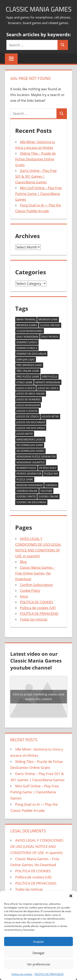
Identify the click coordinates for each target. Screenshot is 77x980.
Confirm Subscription (36, 585)
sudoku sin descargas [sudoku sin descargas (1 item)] (31, 502)
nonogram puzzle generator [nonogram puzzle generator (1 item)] (36, 457)
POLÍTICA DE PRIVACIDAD (49, 974)
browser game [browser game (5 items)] (48, 319)
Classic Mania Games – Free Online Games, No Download (35, 573)
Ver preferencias (39, 964)
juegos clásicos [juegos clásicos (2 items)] (27, 411)
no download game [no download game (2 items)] (30, 445)
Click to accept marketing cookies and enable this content (38, 697)
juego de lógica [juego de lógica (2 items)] (48, 388)
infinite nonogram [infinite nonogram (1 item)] (48, 382)
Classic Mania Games (39, 9)
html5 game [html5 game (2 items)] (24, 382)
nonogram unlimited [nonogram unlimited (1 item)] (31, 462)
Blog (23, 562)
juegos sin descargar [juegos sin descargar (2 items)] (31, 422)
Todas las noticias (34, 619)
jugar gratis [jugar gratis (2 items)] (25, 434)
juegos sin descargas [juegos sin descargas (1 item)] (31, 428)
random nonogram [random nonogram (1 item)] (29, 485)
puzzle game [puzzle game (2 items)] (25, 479)
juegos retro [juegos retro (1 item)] (50, 416)
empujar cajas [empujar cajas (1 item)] (26, 360)
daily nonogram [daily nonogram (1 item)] (27, 337)
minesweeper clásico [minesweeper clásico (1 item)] (30, 440)
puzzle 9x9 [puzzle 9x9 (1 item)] (51, 474)
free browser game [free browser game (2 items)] (29, 365)
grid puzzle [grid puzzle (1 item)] (50, 377)
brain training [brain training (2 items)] (26, 319)
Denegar (39, 953)
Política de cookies (22, 974)
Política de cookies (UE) (38, 608)
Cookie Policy (30, 591)
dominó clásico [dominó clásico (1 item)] (27, 342)
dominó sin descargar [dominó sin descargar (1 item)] (31, 354)
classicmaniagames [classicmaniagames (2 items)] (30, 331)
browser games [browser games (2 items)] (27, 325)
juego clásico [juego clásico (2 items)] (26, 388)
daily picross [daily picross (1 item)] (50, 337)
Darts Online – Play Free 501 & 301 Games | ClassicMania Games (36, 176)
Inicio (24, 596)
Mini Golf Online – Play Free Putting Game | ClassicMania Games (38, 194)
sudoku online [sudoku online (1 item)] (48, 496)
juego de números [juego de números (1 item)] (29, 399)
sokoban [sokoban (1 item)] (51, 485)
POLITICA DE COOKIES (37, 602)
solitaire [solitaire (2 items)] (46, 491)
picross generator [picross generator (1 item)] (29, 474)
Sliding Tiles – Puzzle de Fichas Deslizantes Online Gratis (35, 159)
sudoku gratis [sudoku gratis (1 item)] (26, 496)
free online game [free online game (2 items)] (28, 371)
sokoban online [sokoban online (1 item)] (27, 491)
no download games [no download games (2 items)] (30, 451)
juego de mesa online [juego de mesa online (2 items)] (31, 394)
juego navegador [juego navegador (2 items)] (28, 405)
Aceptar (38, 942)
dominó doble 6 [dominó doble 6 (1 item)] (27, 348)
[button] (71, 896)
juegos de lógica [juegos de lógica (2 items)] (28, 416)
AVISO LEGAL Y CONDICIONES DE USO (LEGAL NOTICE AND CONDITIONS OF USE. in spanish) (37, 846)
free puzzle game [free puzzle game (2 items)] (28, 377)
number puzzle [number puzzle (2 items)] (26, 468)
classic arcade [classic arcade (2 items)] (50, 325)
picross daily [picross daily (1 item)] (48, 468)
